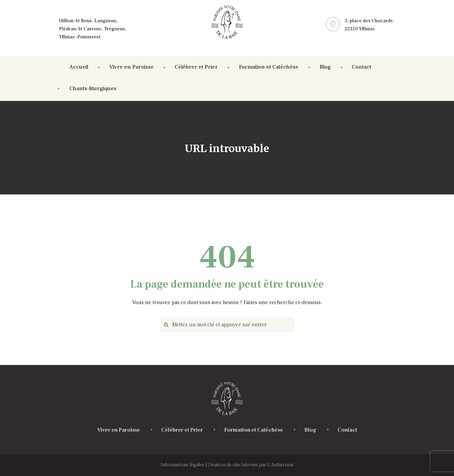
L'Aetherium (280, 465)
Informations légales (182, 465)
